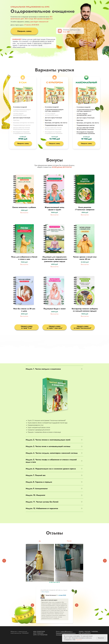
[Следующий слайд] (105, 561)
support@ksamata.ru (66, 632)
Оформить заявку (24, 31)
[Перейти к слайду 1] (50, 582)
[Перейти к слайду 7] (59, 582)
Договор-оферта (61, 635)
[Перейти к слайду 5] (56, 582)
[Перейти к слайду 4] (54, 582)
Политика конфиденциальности (66, 633)
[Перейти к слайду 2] (51, 582)
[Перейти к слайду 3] (53, 582)
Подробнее (79, 640)
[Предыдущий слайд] (4, 561)
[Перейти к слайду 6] (58, 582)
